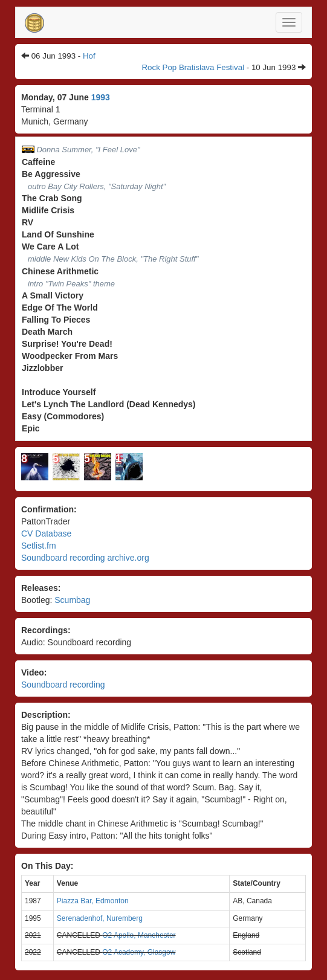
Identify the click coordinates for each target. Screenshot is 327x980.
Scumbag (72, 600)
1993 (101, 97)
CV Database (46, 534)
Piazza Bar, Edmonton (93, 901)
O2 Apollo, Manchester (139, 935)
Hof (89, 56)
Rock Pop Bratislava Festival (193, 67)
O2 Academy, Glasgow (139, 952)
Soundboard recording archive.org (85, 558)
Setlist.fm (39, 546)
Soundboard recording (63, 685)
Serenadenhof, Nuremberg (100, 918)
